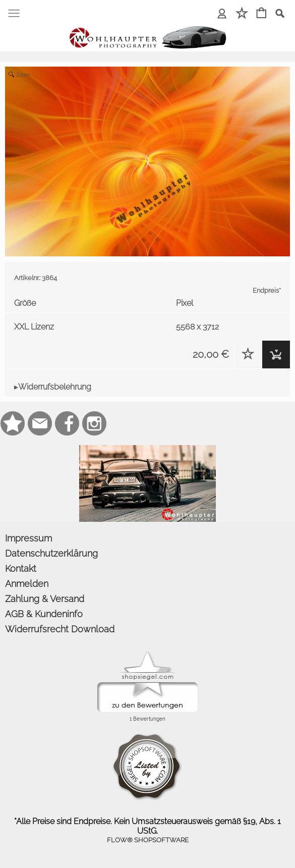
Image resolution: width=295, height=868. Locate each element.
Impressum (28, 538)
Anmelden (27, 584)
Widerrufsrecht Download (60, 629)
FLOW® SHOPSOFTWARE (148, 840)
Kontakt (21, 568)
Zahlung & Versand (45, 599)
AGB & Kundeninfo (44, 614)
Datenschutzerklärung (51, 553)
